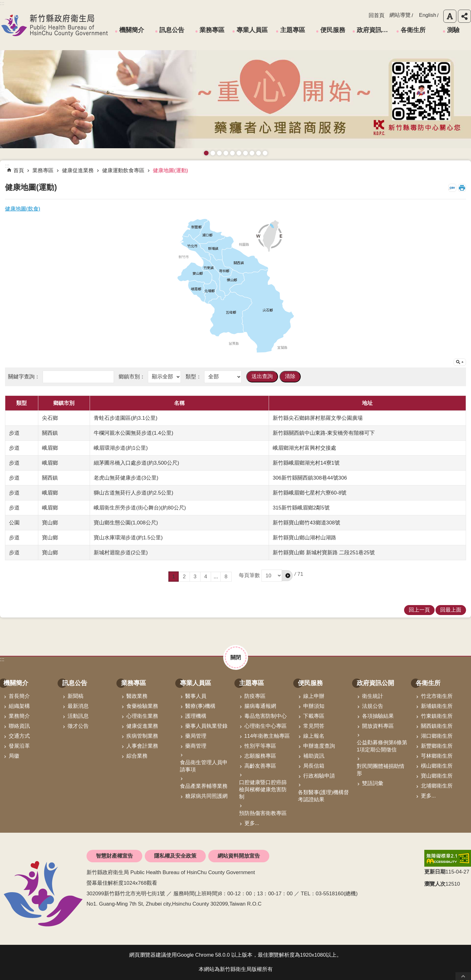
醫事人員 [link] (196, 696)
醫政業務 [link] (137, 696)
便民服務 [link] (333, 30)
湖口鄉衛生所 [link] (437, 736)
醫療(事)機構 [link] (200, 706)
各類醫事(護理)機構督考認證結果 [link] (323, 796)
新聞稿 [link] (75, 696)
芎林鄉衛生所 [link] (437, 756)
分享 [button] (464, 16)
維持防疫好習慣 (252, 153)
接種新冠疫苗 (213, 153)
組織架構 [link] (19, 706)
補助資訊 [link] (314, 756)
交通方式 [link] (19, 736)
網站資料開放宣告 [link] (239, 856)
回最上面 (463, 976)
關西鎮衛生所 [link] (437, 726)
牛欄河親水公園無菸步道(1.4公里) (134, 433)
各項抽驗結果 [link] (378, 716)
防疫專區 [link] (255, 696)
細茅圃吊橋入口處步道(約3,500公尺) (136, 463)
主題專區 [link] (293, 30)
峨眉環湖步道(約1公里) (121, 448)
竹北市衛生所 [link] (437, 696)
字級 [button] (450, 16)
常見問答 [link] (314, 726)
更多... (252, 823)
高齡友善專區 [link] (260, 766)
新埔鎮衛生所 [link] (437, 706)
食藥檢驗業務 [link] (142, 706)
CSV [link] (452, 188)
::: (2, 659)
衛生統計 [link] (373, 696)
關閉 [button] (236, 658)
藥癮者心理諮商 (206, 153)
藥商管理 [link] (196, 746)
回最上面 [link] (451, 610)
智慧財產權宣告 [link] (114, 856)
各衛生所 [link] (413, 30)
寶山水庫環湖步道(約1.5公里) (128, 538)
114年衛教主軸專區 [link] (267, 736)
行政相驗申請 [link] (319, 776)
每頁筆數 (266, 575)
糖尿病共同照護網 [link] (206, 796)
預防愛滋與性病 (219, 153)
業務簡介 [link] (19, 716)
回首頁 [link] (377, 15)
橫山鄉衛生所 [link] (437, 766)
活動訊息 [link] (78, 716)
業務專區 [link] (212, 30)
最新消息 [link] (78, 706)
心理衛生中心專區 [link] (266, 726)
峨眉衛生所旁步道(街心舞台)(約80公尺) (140, 508)
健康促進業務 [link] (78, 170)
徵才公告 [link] (78, 726)
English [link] (428, 15)
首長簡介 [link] (19, 696)
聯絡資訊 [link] (19, 726)
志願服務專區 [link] (260, 756)
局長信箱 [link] (314, 766)
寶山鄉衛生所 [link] (437, 776)
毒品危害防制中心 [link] (266, 716)
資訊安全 (239, 153)
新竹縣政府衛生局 (54, 25)
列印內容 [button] (462, 188)
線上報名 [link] (314, 736)
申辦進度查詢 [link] (319, 746)
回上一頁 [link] (419, 610)
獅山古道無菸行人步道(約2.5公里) (134, 493)
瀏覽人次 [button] (435, 884)
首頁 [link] (19, 170)
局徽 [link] (14, 756)
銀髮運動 (265, 153)
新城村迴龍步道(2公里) (121, 553)
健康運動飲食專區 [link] (123, 170)
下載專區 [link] (314, 716)
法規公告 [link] (373, 706)
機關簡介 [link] (132, 30)
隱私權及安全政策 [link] (175, 856)
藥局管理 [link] (196, 736)
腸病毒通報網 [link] (260, 706)
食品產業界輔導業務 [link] (204, 786)
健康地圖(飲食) (23, 209)
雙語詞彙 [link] (373, 783)
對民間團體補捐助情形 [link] (381, 770)
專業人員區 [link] (252, 30)
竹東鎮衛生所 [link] (437, 716)
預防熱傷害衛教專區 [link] (263, 813)
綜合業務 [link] (137, 756)
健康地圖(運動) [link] (170, 170)
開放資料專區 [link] (378, 726)
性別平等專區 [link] (260, 746)
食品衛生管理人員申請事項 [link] (204, 766)
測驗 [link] (453, 30)
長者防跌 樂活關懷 (226, 153)
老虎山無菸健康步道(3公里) (126, 478)
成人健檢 (259, 153)
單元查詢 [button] (460, 362)
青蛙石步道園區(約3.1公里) (126, 418)
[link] (448, 858)
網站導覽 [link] (400, 15)
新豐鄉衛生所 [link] (437, 746)
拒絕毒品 (245, 153)
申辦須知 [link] (314, 706)
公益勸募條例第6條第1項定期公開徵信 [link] (382, 746)
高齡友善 (232, 153)
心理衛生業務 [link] (142, 716)
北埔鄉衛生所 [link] (437, 786)
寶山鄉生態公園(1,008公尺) (126, 523)
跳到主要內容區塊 (3, 3)
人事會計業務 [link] (142, 746)
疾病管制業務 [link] (142, 736)
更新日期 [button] (435, 872)
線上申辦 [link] (314, 696)
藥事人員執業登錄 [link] (206, 726)
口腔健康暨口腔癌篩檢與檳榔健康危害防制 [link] (263, 790)
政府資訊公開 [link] (374, 30)
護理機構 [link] (196, 716)
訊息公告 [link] (172, 30)
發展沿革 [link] (19, 746)
